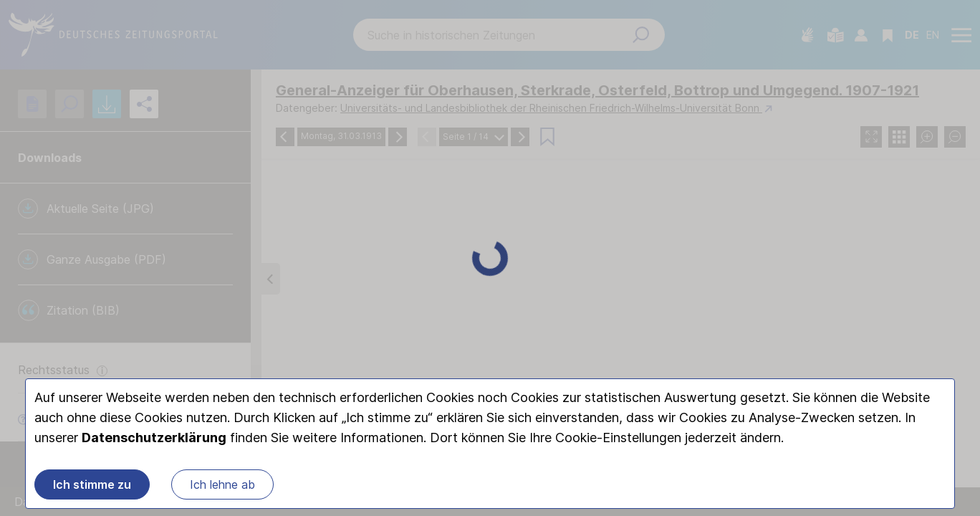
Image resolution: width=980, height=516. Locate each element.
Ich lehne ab (222, 485)
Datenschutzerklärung (154, 438)
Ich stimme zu (92, 485)
